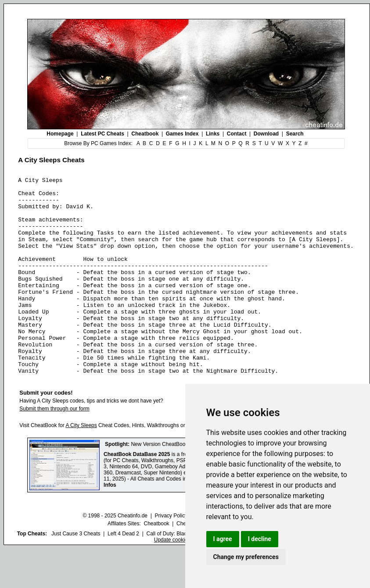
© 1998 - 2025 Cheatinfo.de (115, 555)
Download (266, 134)
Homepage (60, 134)
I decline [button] (260, 539)
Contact (237, 134)
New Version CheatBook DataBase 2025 (178, 484)
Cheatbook (145, 134)
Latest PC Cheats (102, 134)
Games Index (182, 134)
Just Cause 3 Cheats (76, 573)
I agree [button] (223, 539)
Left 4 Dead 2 (123, 573)
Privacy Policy (171, 555)
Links (213, 134)
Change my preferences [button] (246, 557)
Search (295, 134)
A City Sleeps (81, 465)
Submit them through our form (54, 448)
